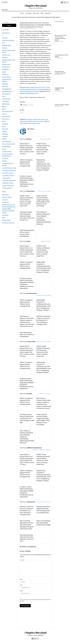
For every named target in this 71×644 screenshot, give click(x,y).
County (4, 72)
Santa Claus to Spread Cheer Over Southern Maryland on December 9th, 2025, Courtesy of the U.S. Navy (27, 149)
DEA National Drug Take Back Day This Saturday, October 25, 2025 (27, 538)
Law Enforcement (7, 111)
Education (5, 86)
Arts (3, 43)
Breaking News (7, 45)
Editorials (5, 84)
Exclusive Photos (7, 91)
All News (5, 38)
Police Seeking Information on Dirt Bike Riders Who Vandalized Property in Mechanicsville (27, 525)
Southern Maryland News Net (29, 93)
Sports (4, 149)
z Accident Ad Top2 (8, 175)
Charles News (6, 64)
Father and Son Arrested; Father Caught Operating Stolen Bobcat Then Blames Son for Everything (43, 201)
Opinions (5, 136)
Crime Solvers (6, 77)
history (4, 106)
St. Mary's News (7, 151)
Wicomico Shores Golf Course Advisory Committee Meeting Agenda (61, 38)
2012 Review (6, 33)
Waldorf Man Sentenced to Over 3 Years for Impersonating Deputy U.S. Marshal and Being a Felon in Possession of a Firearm (35, 89)
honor (4, 109)
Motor (4, 121)
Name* (21, 579)
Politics (4, 139)
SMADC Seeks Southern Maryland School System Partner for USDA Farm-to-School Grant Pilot (43, 149)
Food (4, 96)
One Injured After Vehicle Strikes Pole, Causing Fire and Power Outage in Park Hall (27, 418)
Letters (4, 114)
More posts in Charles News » (45, 191)
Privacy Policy (6, 220)
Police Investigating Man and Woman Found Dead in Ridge (44, 523)
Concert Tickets (7, 197)
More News (5, 119)
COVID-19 (5, 74)
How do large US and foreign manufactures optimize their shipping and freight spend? (36, 17)
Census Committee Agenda (62, 105)
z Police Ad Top (7, 188)
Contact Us (48, 13)
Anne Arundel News (8, 40)
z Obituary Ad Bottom (9, 180)
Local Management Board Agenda (62, 56)
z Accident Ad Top (8, 173)
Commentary (6, 67)
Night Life (5, 129)
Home (22, 13)
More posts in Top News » (46, 394)
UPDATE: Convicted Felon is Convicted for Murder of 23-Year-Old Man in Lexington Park (43, 320)
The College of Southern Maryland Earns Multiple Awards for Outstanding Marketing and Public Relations (44, 218)
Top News (5, 158)
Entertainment (7, 89)
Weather (5, 161)
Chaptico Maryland (36, 6)
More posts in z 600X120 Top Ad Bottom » (42, 450)
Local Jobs (28, 13)
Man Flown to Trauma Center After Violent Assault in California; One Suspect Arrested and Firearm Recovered (27, 321)
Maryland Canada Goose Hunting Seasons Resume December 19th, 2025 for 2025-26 (27, 216)
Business (5, 48)
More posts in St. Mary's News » (44, 341)
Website (22, 591)
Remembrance (6, 146)
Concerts (5, 200)
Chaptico (5, 57)
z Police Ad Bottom (8, 185)
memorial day (6, 116)
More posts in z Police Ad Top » (44, 502)
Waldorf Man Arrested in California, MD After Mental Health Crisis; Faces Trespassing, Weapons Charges (44, 165)
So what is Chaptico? (8, 223)
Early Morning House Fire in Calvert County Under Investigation (27, 233)
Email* (21, 585)
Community (6, 69)
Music (4, 126)
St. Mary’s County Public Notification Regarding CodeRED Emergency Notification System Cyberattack (27, 181)
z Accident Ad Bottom (9, 170)
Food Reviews (6, 99)
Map (42, 13)
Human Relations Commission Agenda (60, 72)
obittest (5, 131)
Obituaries (5, 134)
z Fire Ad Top (6, 178)
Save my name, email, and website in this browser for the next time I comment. (35, 600)
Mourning (5, 124)
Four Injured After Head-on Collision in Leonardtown (27, 334)
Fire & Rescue (6, 94)
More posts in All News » (46, 139)
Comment (22, 560)
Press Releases (6, 141)
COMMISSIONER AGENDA (59, 89)
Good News (5, 101)
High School (6, 104)
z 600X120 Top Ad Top (9, 168)
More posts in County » (46, 241)
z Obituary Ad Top (8, 183)
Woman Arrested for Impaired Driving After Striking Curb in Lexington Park (43, 510)
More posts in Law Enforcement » (44, 295)
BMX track (36, 13)
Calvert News (6, 55)
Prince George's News (9, 144)
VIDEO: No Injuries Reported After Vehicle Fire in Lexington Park (26, 163)
